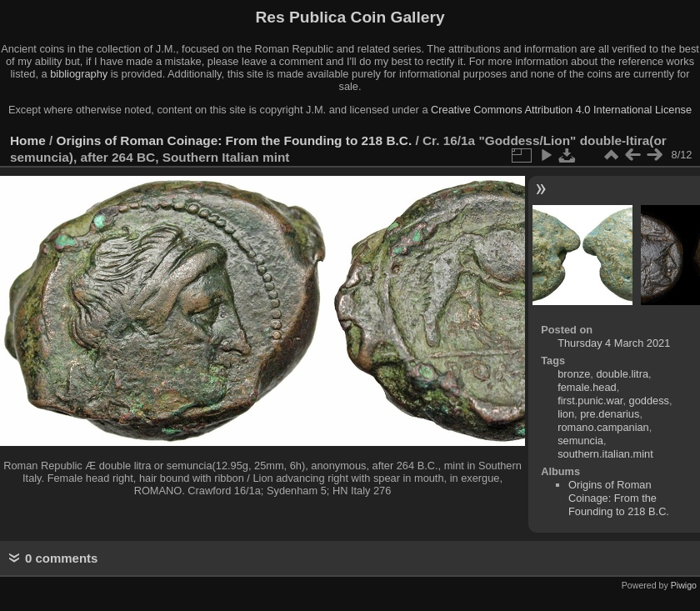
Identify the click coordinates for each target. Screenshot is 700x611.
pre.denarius (610, 414)
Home (28, 140)
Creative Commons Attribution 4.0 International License (561, 110)
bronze (574, 374)
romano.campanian (603, 427)
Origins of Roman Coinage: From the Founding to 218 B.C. (235, 140)
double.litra (622, 374)
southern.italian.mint (605, 454)
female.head (587, 387)
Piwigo (684, 585)
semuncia (580, 441)
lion (566, 414)
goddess (649, 401)
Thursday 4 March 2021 (614, 343)
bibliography (79, 74)
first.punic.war (590, 401)
